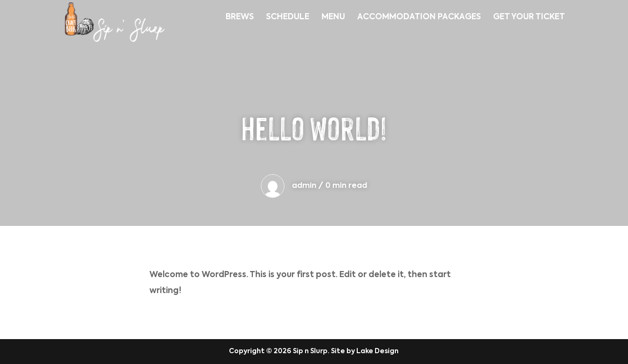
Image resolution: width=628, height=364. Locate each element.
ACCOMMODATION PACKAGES (419, 18)
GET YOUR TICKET (529, 18)
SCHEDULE (288, 18)
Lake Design (377, 351)
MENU (333, 18)
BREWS (240, 18)
